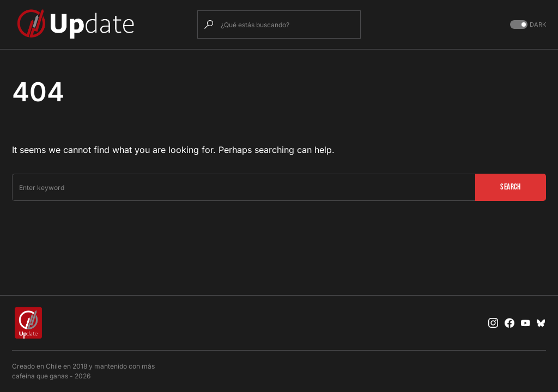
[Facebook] (510, 323)
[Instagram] (493, 323)
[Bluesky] (541, 323)
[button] (527, 25)
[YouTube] (525, 323)
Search (510, 187)
